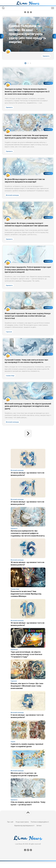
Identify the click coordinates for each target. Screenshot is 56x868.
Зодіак (13, 747)
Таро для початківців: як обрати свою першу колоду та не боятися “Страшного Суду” (26, 659)
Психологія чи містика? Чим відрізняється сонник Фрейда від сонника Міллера (26, 599)
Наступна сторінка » (28, 438)
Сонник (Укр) (10, 380)
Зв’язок (39, 831)
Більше (48, 50)
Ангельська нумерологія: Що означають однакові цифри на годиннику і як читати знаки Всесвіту (28, 538)
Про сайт (10, 827)
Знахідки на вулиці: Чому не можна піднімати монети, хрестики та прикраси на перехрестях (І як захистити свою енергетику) (27, 92)
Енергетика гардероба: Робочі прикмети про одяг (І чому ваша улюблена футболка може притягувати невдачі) (26, 273)
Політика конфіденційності (40, 827)
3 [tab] (30, 64)
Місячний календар (13, 197)
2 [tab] (28, 64)
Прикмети (46, 56)
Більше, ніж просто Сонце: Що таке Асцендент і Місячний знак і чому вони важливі (27, 691)
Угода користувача (22, 827)
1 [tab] (25, 64)
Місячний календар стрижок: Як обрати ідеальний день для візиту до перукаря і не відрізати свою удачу (25, 411)
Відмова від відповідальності (24, 831)
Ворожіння (14, 655)
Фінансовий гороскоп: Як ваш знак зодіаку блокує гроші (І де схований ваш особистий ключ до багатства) (28, 320)
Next (54, 37)
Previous (2, 37)
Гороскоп (9, 335)
